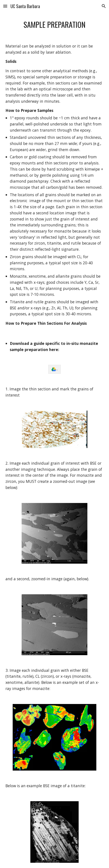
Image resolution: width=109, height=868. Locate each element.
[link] (54, 369)
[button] (5, 6)
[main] (54, 25)
